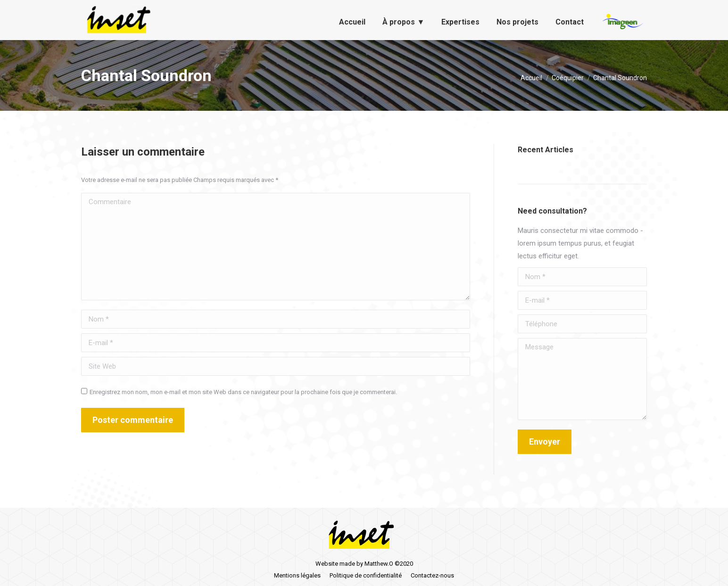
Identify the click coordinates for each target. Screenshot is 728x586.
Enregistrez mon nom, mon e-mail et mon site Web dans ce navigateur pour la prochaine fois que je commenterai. (243, 392)
